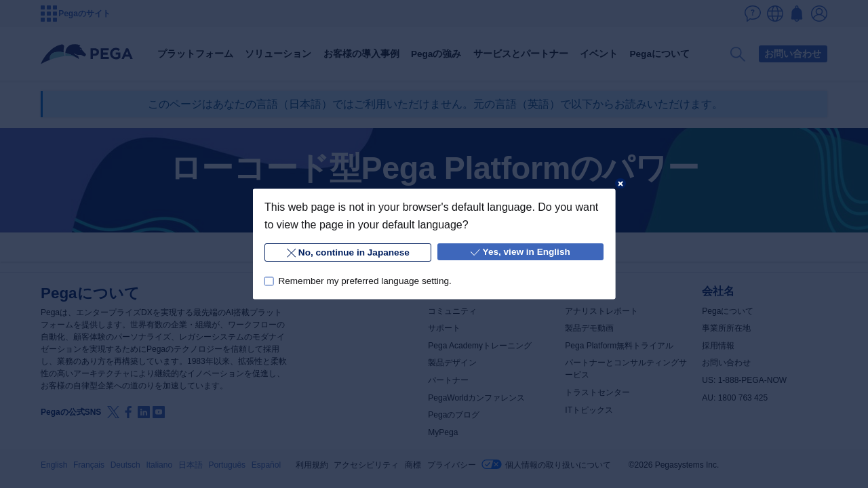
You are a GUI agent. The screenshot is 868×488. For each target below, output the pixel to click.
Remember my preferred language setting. (364, 281)
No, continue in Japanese (348, 253)
